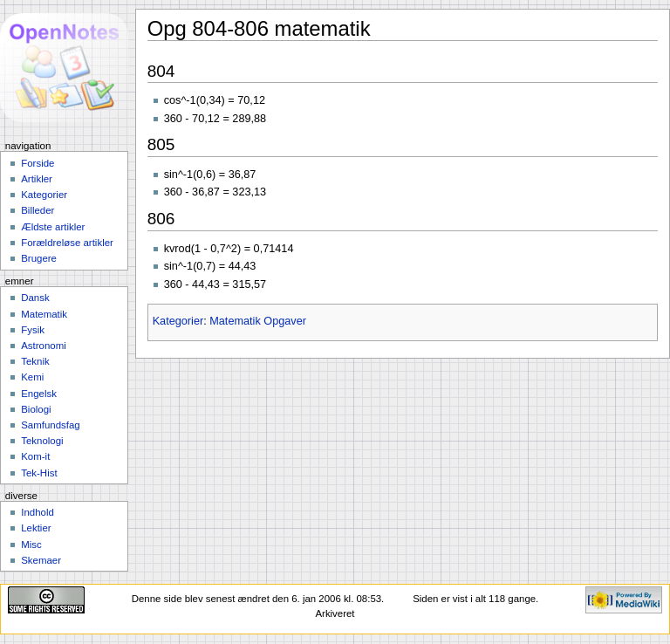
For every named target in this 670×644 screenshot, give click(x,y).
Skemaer (41, 560)
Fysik (33, 330)
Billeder (38, 210)
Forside (38, 163)
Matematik (44, 314)
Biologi (36, 409)
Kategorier (178, 321)
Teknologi (42, 441)
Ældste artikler (53, 227)
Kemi (32, 377)
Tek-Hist (39, 473)
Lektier (36, 528)
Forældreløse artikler (67, 243)
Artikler (37, 179)
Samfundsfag (51, 425)
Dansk (35, 298)
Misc (31, 545)
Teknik (35, 361)
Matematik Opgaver (258, 321)
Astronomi (44, 346)
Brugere (39, 258)
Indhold (38, 512)
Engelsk (39, 394)
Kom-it (35, 456)
